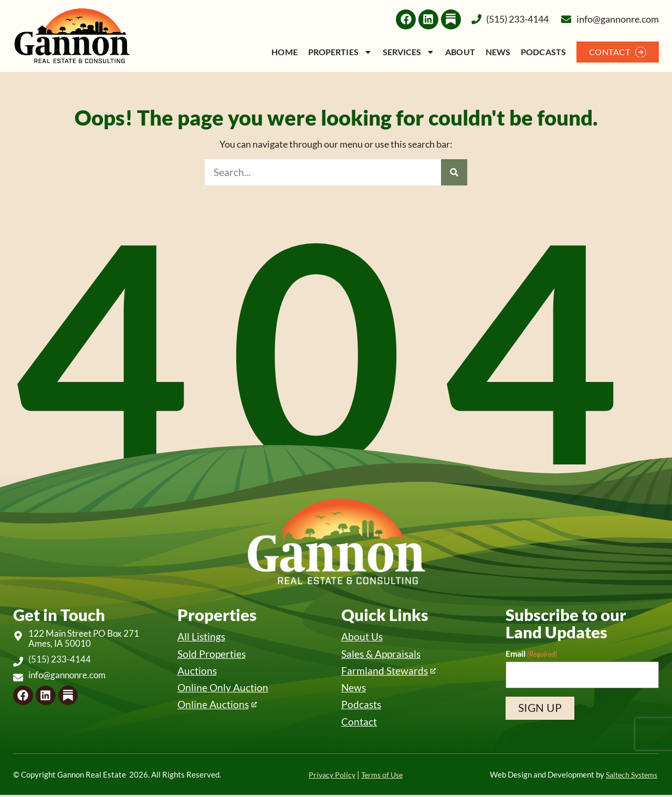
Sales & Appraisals (381, 654)
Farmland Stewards (385, 671)
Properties (340, 52)
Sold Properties (212, 654)
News (498, 52)
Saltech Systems (629, 777)
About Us (362, 636)
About (460, 52)
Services (409, 52)
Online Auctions (213, 706)
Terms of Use (380, 777)
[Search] (454, 172)
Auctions (197, 671)
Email (531, 654)
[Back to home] (72, 36)
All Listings (201, 636)
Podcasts (543, 52)
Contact (359, 723)
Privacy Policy (328, 777)
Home (284, 52)
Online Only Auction (223, 689)
